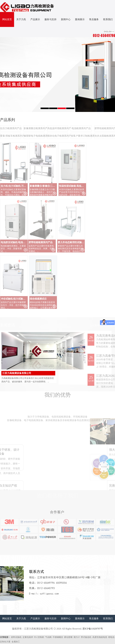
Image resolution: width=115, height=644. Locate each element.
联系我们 (108, 19)
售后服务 (94, 19)
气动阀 (48, 637)
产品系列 (7, 120)
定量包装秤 (28, 637)
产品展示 (35, 19)
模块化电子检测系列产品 (58, 136)
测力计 (77, 637)
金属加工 (16, 642)
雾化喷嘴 (68, 637)
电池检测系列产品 (81, 128)
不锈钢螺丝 (58, 637)
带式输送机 (86, 637)
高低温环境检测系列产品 (58, 128)
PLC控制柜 (39, 637)
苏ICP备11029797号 (93, 629)
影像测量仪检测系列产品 (34, 128)
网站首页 (7, 19)
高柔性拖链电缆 (100, 637)
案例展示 (80, 19)
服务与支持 (50, 19)
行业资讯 (110, 325)
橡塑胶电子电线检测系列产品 (34, 136)
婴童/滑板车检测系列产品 (11, 136)
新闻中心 (66, 19)
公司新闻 (95, 325)
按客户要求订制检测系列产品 (81, 136)
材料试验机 (16, 637)
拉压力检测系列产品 (11, 128)
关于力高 (21, 19)
